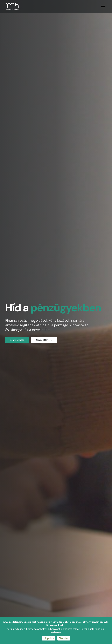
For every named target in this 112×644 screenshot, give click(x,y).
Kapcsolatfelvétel (44, 340)
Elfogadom (49, 638)
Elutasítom (64, 638)
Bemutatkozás (17, 340)
